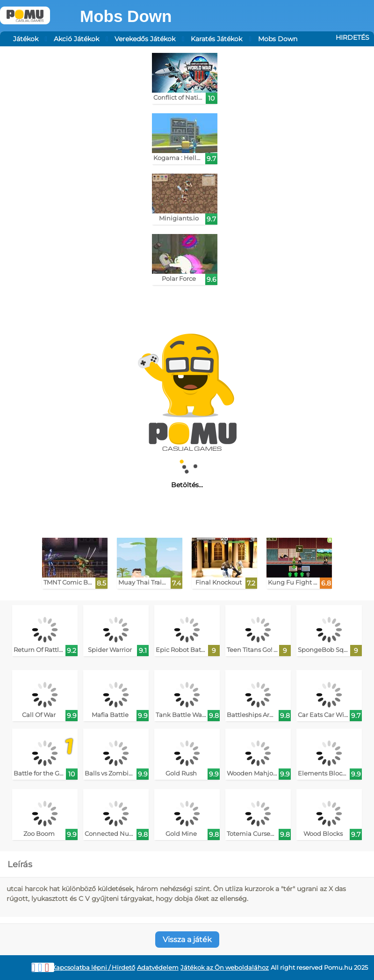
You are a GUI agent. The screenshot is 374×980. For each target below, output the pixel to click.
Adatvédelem (158, 968)
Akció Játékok (76, 39)
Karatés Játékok (216, 39)
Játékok (26, 39)
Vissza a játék (187, 940)
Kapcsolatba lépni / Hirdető (93, 968)
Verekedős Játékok (145, 39)
